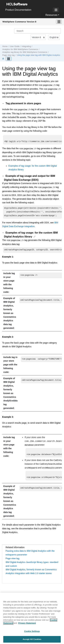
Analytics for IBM (20, 49)
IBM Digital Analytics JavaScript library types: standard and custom (32, 564)
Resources (51, 15)
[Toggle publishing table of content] (9, 59)
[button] (3, 102)
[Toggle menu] (59, 22)
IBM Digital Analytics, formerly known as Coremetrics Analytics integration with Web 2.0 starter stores (31, 571)
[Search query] (38, 31)
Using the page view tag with (38, 55)
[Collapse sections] (3, 59)
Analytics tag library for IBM (25, 52)
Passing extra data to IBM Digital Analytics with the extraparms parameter (30, 553)
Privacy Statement (27, 625)
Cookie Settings (32, 633)
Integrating (26, 46)
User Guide (15, 46)
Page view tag (8, 55)
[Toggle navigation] (56, 10)
